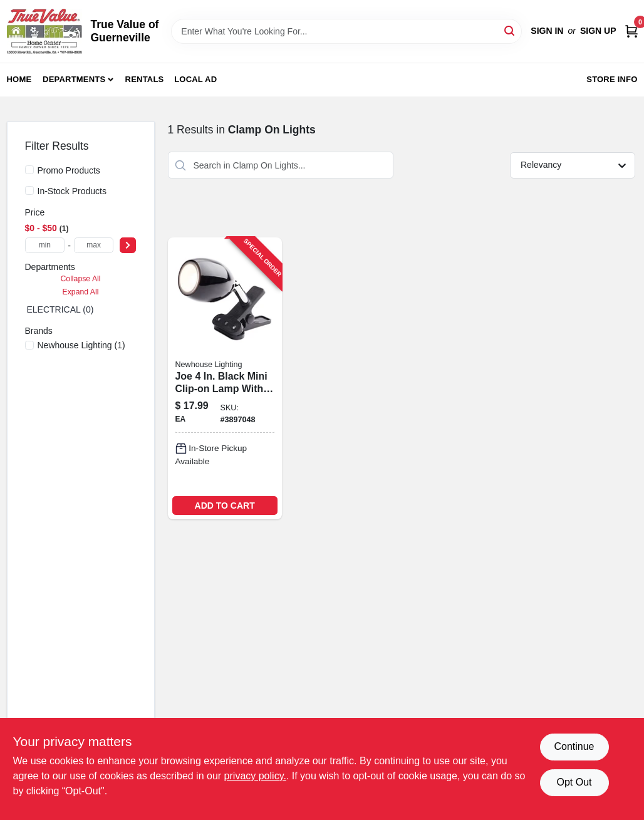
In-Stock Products (72, 191)
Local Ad (195, 79)
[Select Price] (128, 245)
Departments (74, 79)
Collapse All (80, 279)
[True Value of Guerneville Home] (44, 31)
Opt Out (574, 782)
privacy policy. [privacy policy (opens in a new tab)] (255, 776)
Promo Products (69, 170)
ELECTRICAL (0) (60, 309)
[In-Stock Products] (29, 190)
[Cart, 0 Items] (631, 31)
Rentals (145, 79)
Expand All (81, 292)
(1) (81, 345)
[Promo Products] (29, 170)
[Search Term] (346, 31)
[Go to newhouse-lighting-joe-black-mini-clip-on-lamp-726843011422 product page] (225, 378)
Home (19, 79)
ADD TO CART (225, 506)
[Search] (510, 30)
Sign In (547, 31)
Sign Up (598, 31)
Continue (574, 746)
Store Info (612, 79)
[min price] (45, 245)
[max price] (94, 245)
